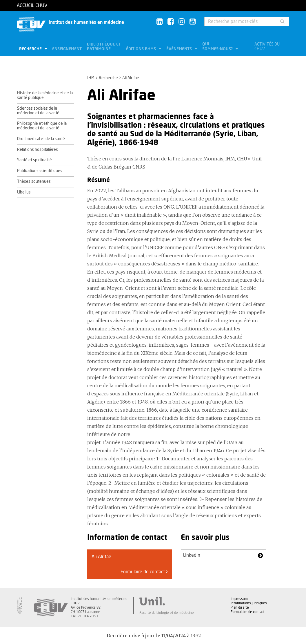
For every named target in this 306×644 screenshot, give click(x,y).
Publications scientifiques (40, 171)
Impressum (239, 599)
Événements (180, 49)
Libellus (24, 192)
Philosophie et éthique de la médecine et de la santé (42, 126)
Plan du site (240, 607)
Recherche (31, 49)
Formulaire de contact (144, 572)
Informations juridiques (249, 603)
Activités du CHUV (267, 47)
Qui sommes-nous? (218, 47)
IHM (91, 78)
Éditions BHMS (142, 49)
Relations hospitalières (38, 150)
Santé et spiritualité (34, 160)
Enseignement (67, 49)
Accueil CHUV (32, 6)
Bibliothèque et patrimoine (104, 47)
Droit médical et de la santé (41, 139)
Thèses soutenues (34, 182)
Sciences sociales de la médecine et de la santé (38, 111)
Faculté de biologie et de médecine (167, 613)
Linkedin (192, 555)
